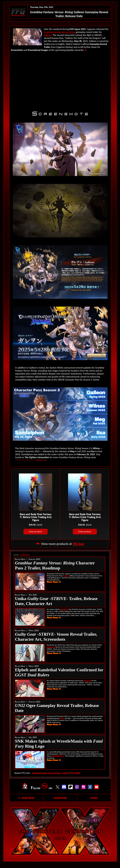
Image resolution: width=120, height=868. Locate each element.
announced (64, 609)
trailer (66, 576)
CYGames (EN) (25, 555)
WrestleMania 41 (58, 756)
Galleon (48, 35)
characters (87, 681)
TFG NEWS (76, 773)
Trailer (62, 718)
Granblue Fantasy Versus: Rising (60, 32)
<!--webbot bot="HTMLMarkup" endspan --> (60, 80)
